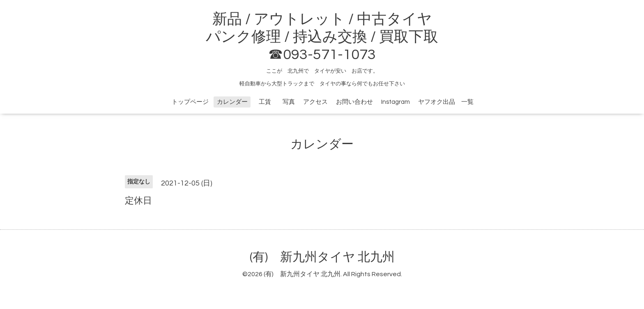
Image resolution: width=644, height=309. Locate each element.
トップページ (190, 102)
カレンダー (232, 102)
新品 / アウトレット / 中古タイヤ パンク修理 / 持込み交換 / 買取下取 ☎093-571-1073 (322, 37)
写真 (289, 102)
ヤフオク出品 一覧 (446, 102)
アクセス (315, 102)
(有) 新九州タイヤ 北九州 (322, 257)
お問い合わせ (354, 102)
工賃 (268, 102)
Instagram (396, 102)
